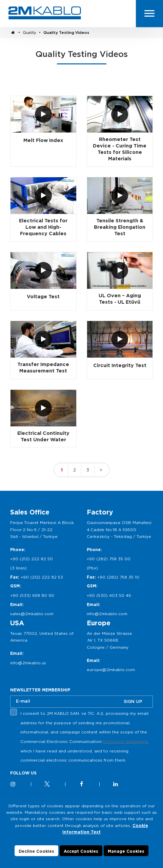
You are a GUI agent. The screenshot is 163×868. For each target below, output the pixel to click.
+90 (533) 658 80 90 (32, 595)
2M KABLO (45, 13)
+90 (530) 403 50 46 (109, 595)
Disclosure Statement (125, 741)
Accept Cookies (81, 851)
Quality (29, 33)
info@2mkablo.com (107, 614)
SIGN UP (133, 701)
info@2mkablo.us (28, 663)
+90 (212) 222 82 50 (32, 559)
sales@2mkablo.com (32, 614)
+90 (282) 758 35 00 (109, 559)
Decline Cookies (36, 851)
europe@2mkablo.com (111, 670)
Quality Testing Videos (66, 33)
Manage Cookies (126, 851)
